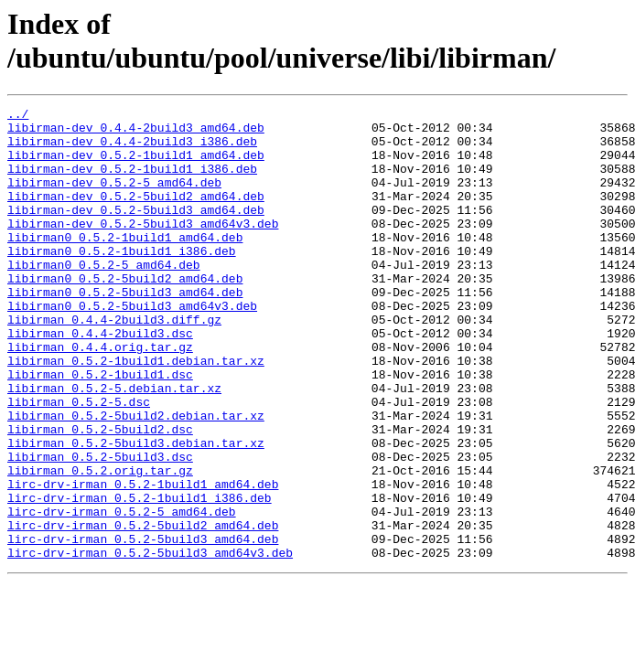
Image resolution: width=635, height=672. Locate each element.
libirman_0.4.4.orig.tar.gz (100, 396)
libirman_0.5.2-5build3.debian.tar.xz (136, 511)
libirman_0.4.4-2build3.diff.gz (114, 363)
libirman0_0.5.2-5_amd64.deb (104, 297)
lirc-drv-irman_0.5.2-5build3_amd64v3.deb (150, 643)
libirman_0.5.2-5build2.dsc (100, 495)
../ (18, 116)
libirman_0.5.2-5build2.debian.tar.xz (136, 478)
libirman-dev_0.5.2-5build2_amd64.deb (136, 215)
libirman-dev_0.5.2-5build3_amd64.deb (136, 231)
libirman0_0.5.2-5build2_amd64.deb (125, 314)
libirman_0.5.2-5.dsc (79, 462)
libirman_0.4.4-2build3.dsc (100, 379)
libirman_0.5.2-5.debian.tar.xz (114, 445)
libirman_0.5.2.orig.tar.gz (100, 544)
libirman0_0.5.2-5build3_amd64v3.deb (132, 347)
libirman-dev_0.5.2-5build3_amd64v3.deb (143, 248)
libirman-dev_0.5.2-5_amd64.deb (114, 198)
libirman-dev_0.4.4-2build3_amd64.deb (136, 133)
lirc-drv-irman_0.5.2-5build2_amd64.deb (143, 610)
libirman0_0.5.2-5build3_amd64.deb (125, 330)
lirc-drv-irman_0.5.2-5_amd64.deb (122, 593)
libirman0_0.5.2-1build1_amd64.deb (125, 264)
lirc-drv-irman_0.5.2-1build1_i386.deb (140, 577)
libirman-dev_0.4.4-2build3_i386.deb (132, 149)
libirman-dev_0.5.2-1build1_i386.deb (132, 182)
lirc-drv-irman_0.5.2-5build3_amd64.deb (143, 626)
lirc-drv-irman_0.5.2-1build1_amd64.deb (143, 560)
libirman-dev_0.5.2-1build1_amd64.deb (136, 165)
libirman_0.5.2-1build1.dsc (100, 429)
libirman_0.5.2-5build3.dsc (100, 528)
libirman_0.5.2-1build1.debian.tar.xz (136, 412)
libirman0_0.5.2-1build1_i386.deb (122, 281)
